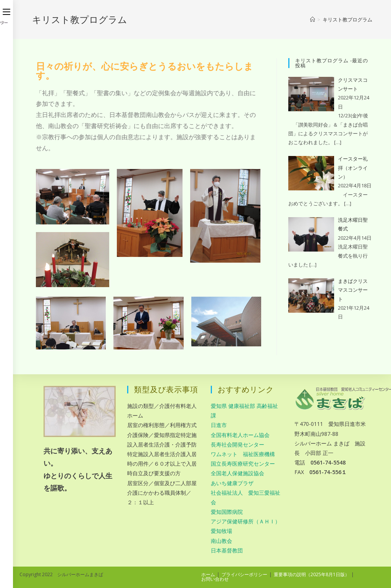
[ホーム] (313, 19)
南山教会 (221, 541)
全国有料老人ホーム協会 (240, 435)
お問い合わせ (215, 579)
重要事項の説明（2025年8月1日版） (312, 574)
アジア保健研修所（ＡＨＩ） (246, 521)
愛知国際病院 (227, 512)
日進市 (219, 425)
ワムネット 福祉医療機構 (243, 454)
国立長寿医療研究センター (243, 464)
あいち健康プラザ (232, 483)
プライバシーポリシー (244, 574)
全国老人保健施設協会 (238, 473)
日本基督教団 (227, 550)
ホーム (208, 574)
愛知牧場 (221, 531)
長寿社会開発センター (238, 444)
